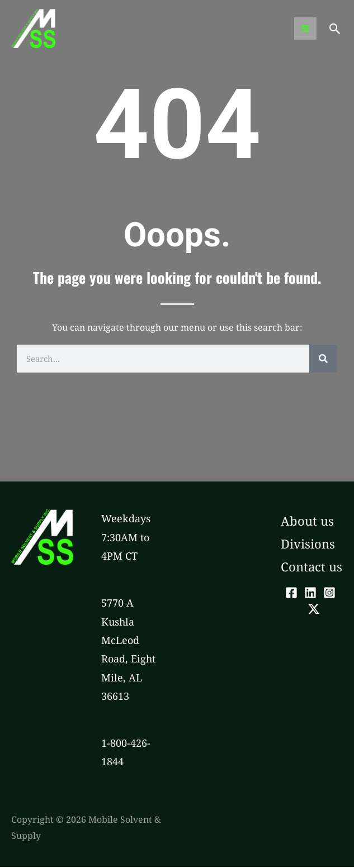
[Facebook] (291, 593)
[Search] (323, 360)
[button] (335, 29)
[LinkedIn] (310, 593)
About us (307, 522)
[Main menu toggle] (305, 29)
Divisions (308, 545)
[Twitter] (314, 610)
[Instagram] (329, 593)
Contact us (311, 567)
